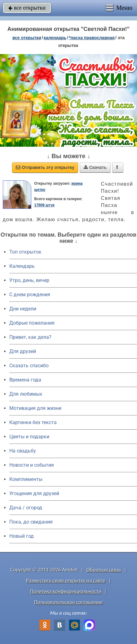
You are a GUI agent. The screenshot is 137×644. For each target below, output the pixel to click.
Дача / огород (26, 508)
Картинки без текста (33, 422)
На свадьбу (23, 451)
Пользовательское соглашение (68, 602)
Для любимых (26, 394)
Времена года (25, 380)
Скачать (95, 167)
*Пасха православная (92, 38)
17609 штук (44, 205)
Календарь (55, 38)
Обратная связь (104, 570)
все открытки (27, 8)
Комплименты (26, 479)
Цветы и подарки (29, 437)
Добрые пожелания (32, 323)
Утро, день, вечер (29, 280)
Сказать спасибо (29, 366)
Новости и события (32, 465)
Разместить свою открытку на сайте (66, 581)
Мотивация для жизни (35, 408)
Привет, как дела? (30, 337)
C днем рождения (30, 295)
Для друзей (23, 351)
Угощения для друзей (34, 493)
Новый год (22, 536)
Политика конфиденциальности (66, 591)
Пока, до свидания (31, 522)
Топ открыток (25, 252)
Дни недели (23, 309)
